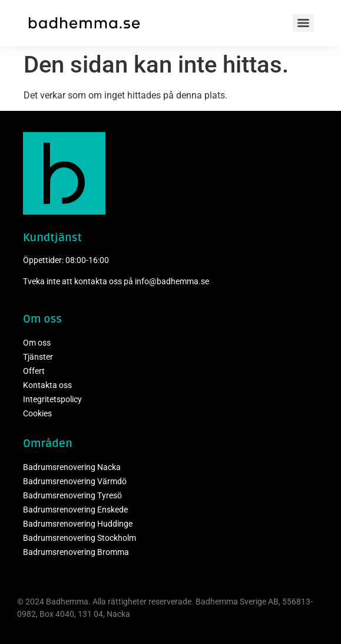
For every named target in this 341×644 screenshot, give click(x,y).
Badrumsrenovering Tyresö (72, 495)
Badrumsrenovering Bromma (76, 552)
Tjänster (38, 357)
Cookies (37, 413)
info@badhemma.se (172, 281)
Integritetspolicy (52, 399)
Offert (34, 371)
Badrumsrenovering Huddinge (78, 524)
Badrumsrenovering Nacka (72, 467)
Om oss (37, 343)
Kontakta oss (47, 385)
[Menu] (303, 23)
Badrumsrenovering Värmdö (75, 481)
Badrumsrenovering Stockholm (80, 538)
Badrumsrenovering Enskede (75, 510)
